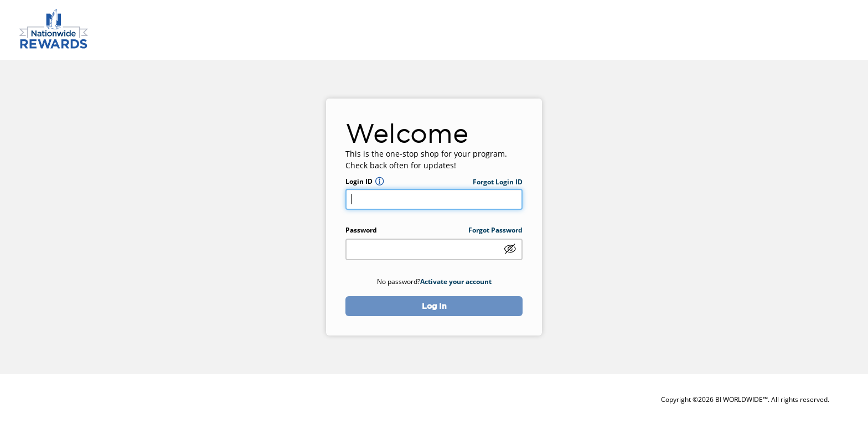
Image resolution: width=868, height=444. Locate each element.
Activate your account (456, 282)
